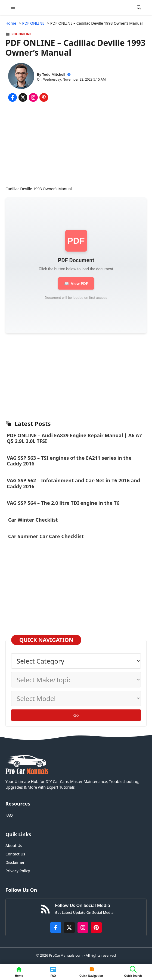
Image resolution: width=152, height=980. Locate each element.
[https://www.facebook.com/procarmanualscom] (56, 928)
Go (76, 715)
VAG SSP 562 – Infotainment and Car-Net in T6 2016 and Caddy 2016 (73, 483)
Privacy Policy (18, 871)
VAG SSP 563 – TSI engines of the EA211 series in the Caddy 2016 (69, 461)
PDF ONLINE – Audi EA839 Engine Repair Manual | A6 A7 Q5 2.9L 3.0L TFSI (74, 438)
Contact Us (15, 854)
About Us (14, 846)
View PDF (76, 283)
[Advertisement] (76, 145)
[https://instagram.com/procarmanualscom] (83, 928)
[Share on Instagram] (33, 97)
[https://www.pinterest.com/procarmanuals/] (96, 928)
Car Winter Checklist (32, 520)
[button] (139, 7)
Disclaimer (15, 862)
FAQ (9, 815)
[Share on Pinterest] (44, 97)
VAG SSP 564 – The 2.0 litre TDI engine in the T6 (63, 503)
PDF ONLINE (21, 34)
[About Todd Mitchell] (21, 77)
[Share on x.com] (23, 97)
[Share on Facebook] (13, 97)
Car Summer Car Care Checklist (46, 536)
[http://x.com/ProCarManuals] (69, 928)
